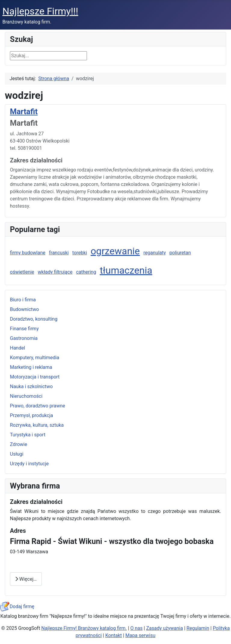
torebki (80, 253)
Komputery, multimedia (35, 358)
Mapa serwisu (140, 635)
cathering (86, 272)
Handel (17, 348)
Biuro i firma (23, 300)
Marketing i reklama (31, 367)
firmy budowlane (28, 253)
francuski (59, 253)
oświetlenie (22, 272)
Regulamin (198, 628)
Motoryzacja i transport (35, 377)
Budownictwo (24, 309)
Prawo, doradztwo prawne (38, 406)
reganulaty (155, 253)
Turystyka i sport (28, 435)
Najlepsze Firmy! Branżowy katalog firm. (84, 628)
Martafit (24, 112)
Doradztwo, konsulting (34, 319)
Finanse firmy (24, 329)
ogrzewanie (115, 251)
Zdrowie (18, 444)
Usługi (17, 454)
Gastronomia (24, 338)
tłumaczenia (126, 270)
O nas (136, 628)
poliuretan (180, 253)
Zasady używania (165, 628)
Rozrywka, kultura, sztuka (37, 425)
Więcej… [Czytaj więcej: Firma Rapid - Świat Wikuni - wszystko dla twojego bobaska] (26, 579)
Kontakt (114, 635)
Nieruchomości (26, 396)
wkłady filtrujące (55, 272)
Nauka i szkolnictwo (31, 386)
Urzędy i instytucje (29, 464)
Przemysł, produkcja (31, 415)
